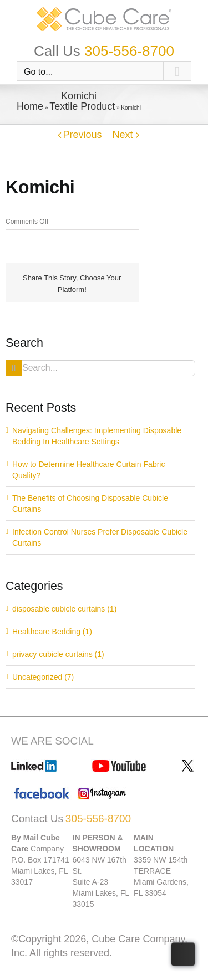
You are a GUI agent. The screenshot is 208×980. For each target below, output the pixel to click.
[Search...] (100, 368)
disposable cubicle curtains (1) (64, 609)
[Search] (14, 368)
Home (30, 106)
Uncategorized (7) (43, 677)
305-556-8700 (129, 51)
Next (122, 135)
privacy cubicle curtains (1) (58, 654)
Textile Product (82, 106)
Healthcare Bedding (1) (52, 632)
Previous (83, 135)
